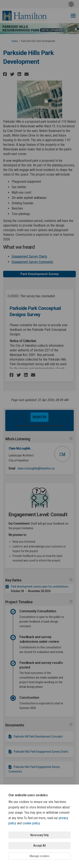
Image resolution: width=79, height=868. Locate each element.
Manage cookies (40, 856)
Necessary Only (39, 835)
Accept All (39, 846)
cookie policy (31, 823)
